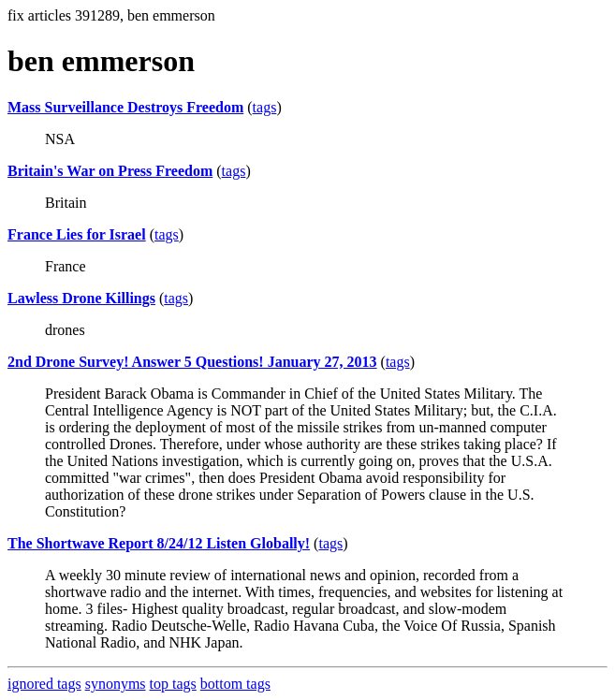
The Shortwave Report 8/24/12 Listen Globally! (159, 543)
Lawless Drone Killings (81, 298)
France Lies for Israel (77, 234)
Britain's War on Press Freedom (110, 171)
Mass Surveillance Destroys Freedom (125, 107)
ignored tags (44, 684)
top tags (173, 684)
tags (265, 107)
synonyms (116, 684)
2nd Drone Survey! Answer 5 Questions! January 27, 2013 (192, 362)
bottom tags (235, 684)
